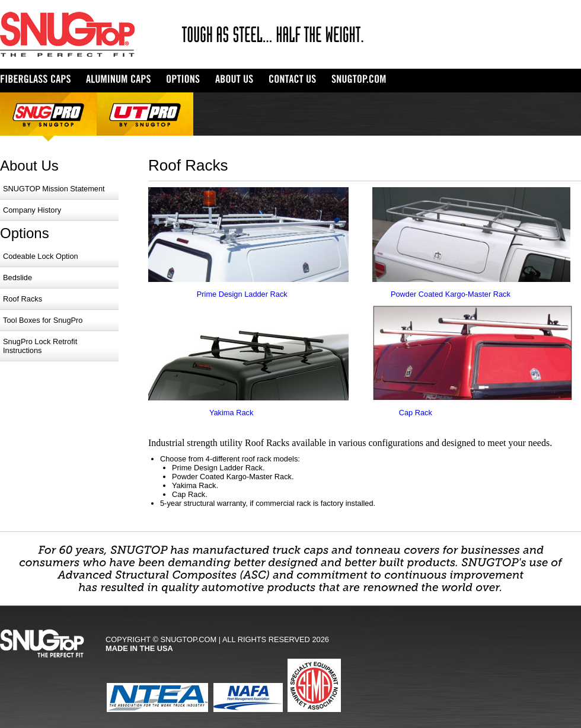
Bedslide (17, 278)
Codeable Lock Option (41, 256)
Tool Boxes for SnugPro (43, 320)
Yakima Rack (231, 413)
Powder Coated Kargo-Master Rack (451, 294)
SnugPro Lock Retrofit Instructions (40, 346)
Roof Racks (23, 299)
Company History (32, 210)
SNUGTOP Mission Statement (54, 189)
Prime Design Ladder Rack (242, 294)
